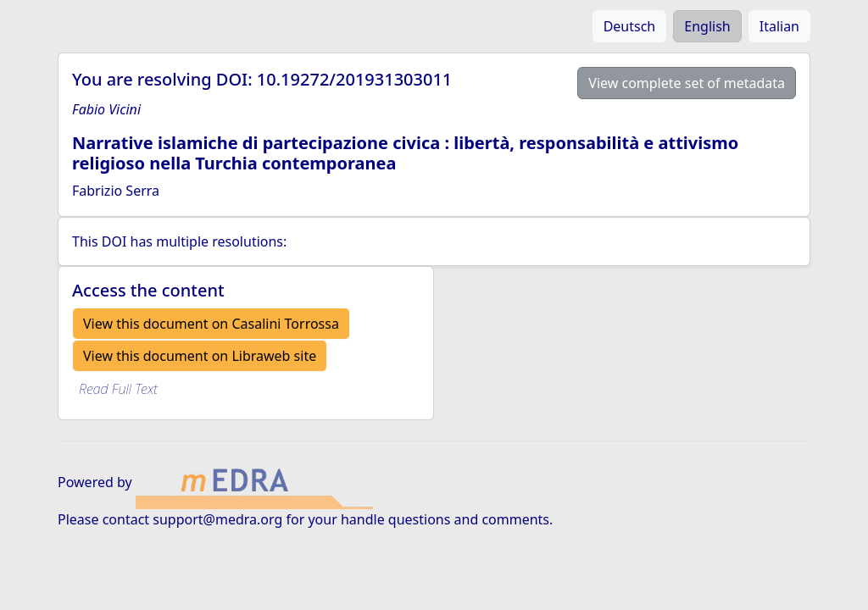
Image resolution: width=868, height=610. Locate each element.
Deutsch (630, 26)
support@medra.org (217, 519)
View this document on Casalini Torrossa (211, 324)
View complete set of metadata (687, 83)
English (707, 26)
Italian (779, 26)
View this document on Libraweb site (200, 356)
